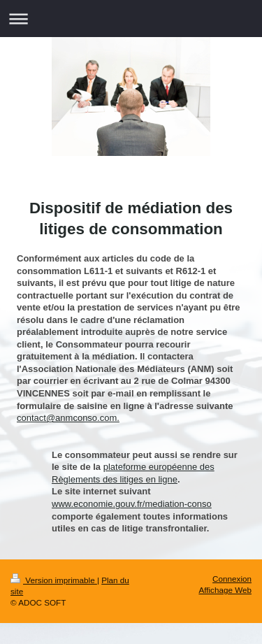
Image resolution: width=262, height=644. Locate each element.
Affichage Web (225, 590)
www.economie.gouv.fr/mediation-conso (132, 504)
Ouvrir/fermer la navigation (131, 19)
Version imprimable (54, 580)
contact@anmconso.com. (68, 418)
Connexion (232, 579)
